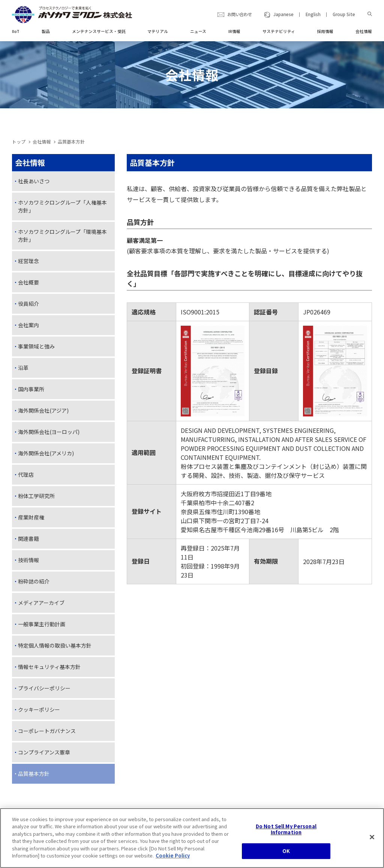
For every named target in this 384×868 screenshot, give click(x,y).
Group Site (344, 14)
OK (286, 855)
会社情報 (42, 141)
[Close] (372, 841)
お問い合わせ (240, 14)
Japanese (283, 14)
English (313, 14)
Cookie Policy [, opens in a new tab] (173, 859)
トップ (19, 141)
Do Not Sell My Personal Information (286, 833)
